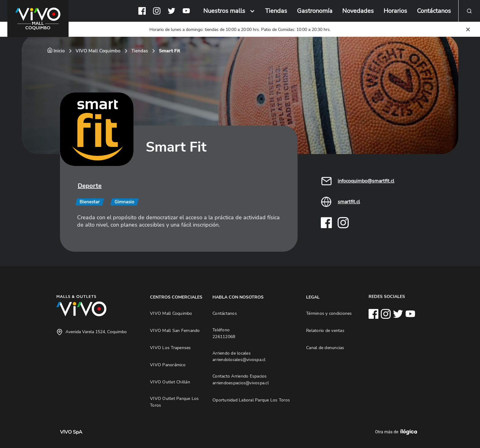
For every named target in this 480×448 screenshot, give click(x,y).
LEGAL (313, 297)
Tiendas (276, 11)
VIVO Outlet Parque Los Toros (174, 402)
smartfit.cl (349, 202)
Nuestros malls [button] (224, 11)
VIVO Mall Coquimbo (98, 51)
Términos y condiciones (329, 313)
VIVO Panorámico (168, 365)
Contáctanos (434, 11)
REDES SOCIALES (387, 296)
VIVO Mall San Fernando (175, 330)
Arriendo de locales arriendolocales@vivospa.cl (239, 356)
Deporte (90, 186)
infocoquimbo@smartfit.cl (366, 181)
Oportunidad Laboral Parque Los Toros (251, 400)
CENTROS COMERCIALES (176, 297)
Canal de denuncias (325, 348)
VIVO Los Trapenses (171, 348)
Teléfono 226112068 (224, 333)
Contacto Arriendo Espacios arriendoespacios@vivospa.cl (241, 379)
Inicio (59, 51)
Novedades (358, 11)
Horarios (395, 11)
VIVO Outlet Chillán (170, 382)
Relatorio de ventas (325, 330)
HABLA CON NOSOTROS (238, 297)
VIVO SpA (71, 432)
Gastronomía (315, 11)
